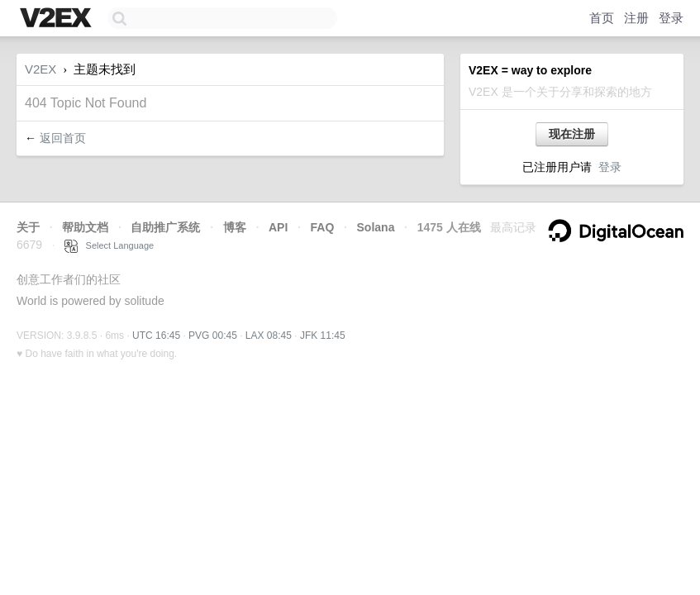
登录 (671, 18)
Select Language (109, 245)
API (278, 227)
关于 (28, 227)
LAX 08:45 (269, 336)
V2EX (40, 69)
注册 (636, 18)
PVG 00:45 (213, 336)
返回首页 (63, 138)
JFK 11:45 (323, 336)
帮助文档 (85, 227)
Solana (376, 227)
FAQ (323, 227)
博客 (235, 227)
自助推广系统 (165, 227)
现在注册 (572, 134)
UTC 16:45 (156, 336)
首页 (602, 18)
